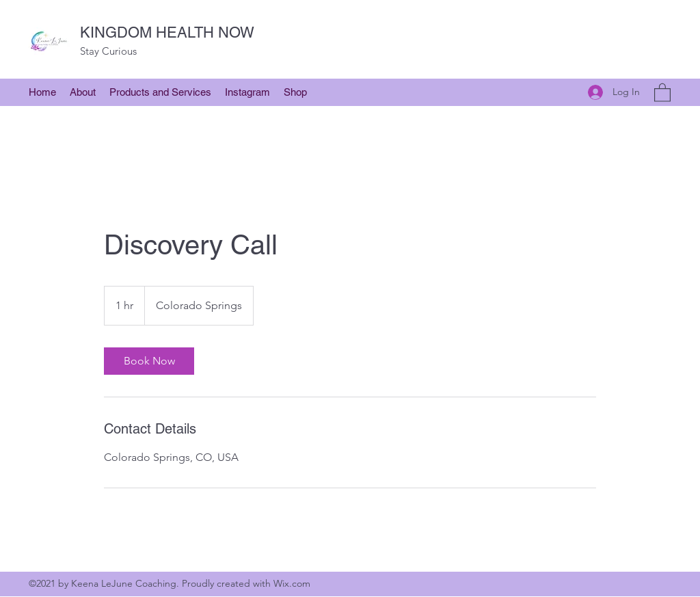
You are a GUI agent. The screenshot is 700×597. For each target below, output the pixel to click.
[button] (83, 92)
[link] (149, 361)
